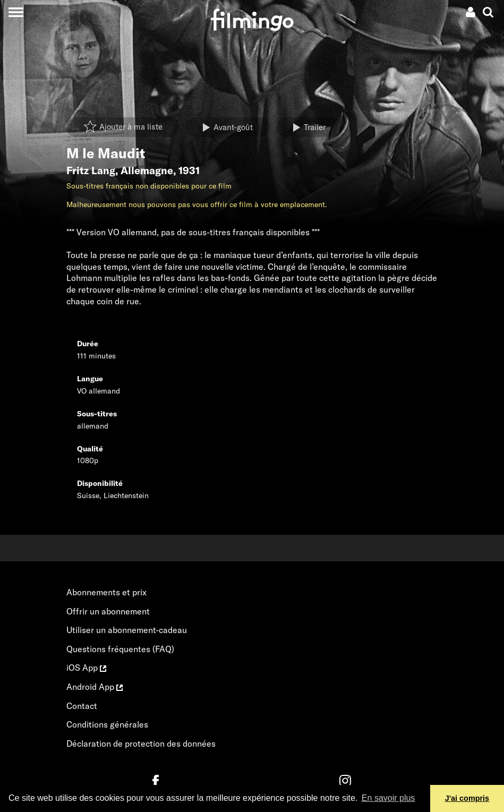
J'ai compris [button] (467, 798)
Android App (95, 687)
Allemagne (147, 170)
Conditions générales (107, 724)
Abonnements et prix (106, 592)
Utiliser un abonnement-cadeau (127, 630)
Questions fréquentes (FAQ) (120, 649)
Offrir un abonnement (108, 611)
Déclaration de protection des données (141, 743)
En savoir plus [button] (388, 798)
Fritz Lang (91, 170)
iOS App (86, 668)
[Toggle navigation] (16, 12)
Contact (82, 706)
